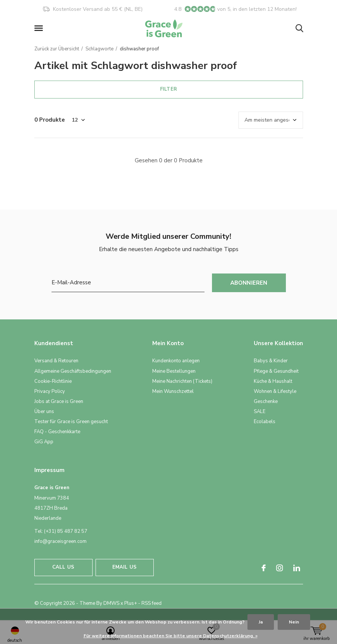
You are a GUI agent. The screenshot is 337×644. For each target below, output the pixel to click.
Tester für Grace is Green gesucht (71, 422)
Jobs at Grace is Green (59, 401)
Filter (168, 89)
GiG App (44, 442)
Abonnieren (249, 283)
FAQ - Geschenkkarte (57, 432)
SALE (260, 412)
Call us (63, 567)
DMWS (111, 603)
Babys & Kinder (271, 361)
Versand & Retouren (56, 361)
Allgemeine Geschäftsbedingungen (73, 371)
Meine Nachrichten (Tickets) (182, 381)
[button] (40, 28)
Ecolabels (265, 422)
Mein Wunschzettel (173, 391)
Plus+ (131, 603)
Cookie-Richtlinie (53, 381)
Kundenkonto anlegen (176, 361)
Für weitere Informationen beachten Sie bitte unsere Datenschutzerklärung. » (171, 636)
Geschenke (266, 401)
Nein (294, 622)
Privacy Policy (50, 391)
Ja (261, 622)
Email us (124, 567)
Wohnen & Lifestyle (275, 391)
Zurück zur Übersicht (57, 49)
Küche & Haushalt (273, 381)
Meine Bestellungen (174, 371)
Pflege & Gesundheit (276, 371)
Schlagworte (99, 49)
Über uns (44, 412)
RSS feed (152, 603)
